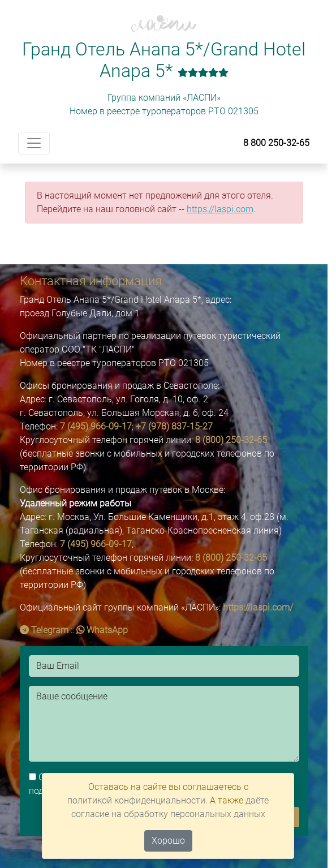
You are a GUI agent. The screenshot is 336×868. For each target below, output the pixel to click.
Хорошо (168, 841)
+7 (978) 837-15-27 (174, 426)
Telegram (44, 630)
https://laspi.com (220, 209)
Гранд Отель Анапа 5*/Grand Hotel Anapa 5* (164, 60)
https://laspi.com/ (258, 607)
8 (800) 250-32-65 (231, 440)
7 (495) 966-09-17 (96, 426)
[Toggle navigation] (34, 143)
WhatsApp (102, 630)
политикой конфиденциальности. (137, 800)
